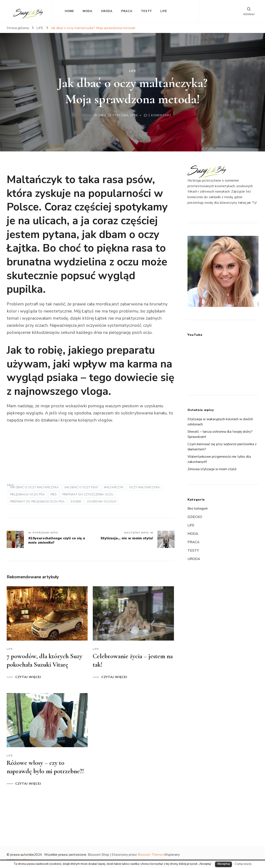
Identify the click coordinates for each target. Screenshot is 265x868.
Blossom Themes (151, 855)
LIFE (164, 11)
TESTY (146, 11)
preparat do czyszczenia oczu (88, 494)
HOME (69, 11)
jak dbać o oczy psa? (81, 487)
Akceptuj (223, 864)
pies (54, 494)
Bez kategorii (198, 509)
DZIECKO (195, 517)
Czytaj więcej (243, 864)
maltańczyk (114, 487)
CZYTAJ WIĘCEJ (28, 677)
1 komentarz (160, 115)
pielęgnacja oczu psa (27, 494)
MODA (88, 11)
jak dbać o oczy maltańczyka (34, 487)
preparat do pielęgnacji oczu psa (37, 502)
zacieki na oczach (102, 502)
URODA (107, 11)
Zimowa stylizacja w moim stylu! (212, 469)
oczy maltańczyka (144, 487)
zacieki (76, 502)
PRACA (127, 11)
